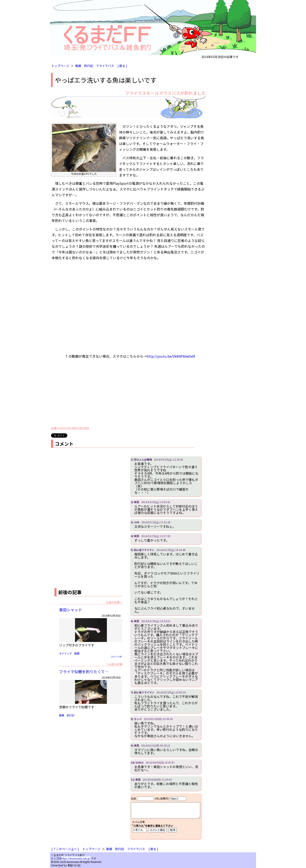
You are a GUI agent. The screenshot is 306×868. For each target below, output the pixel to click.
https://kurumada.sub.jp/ (76, 858)
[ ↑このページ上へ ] (65, 849)
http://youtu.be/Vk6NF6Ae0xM (171, 356)
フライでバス (105, 66)
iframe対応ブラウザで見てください (166, 816)
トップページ (60, 66)
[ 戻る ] (122, 66)
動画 (78, 66)
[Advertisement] (128, 394)
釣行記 (89, 66)
